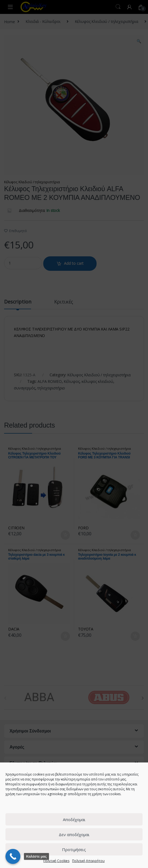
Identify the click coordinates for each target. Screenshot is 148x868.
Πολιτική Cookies (56, 861)
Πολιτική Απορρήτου (88, 861)
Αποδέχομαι (74, 819)
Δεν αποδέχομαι (74, 834)
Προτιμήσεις (74, 849)
